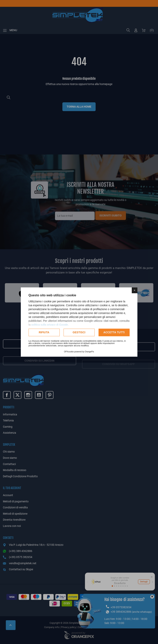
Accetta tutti (114, 332)
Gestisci (79, 332)
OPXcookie (69, 352)
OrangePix (89, 352)
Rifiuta (44, 332)
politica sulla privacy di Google (50, 325)
